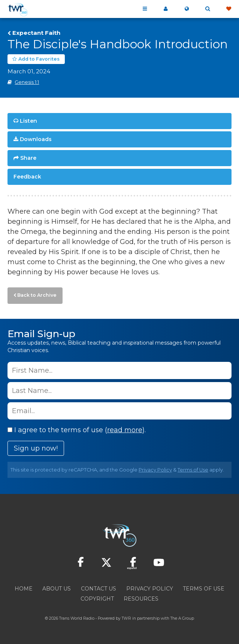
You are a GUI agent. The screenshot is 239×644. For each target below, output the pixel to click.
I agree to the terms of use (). (77, 430)
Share (28, 158)
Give (229, 9)
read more (125, 430)
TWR (126, 618)
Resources (141, 599)
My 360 (166, 9)
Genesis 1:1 (27, 82)
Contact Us (99, 589)
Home (24, 589)
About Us (57, 589)
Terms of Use (193, 470)
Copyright (97, 599)
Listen (28, 121)
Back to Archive (37, 295)
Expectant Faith (36, 33)
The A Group (182, 618)
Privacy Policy (155, 470)
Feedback (27, 177)
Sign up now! (36, 448)
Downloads (36, 139)
